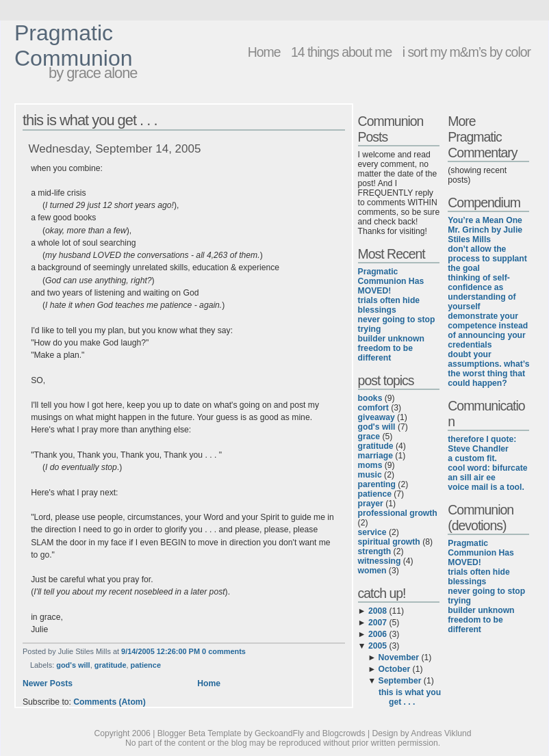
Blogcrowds (344, 733)
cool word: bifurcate (487, 468)
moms (370, 465)
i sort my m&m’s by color (467, 52)
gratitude (111, 665)
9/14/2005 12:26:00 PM (161, 651)
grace (369, 436)
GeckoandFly (279, 733)
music (370, 475)
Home (264, 52)
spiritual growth (389, 542)
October (395, 669)
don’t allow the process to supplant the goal (487, 259)
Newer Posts (48, 683)
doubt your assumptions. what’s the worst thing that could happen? (488, 369)
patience (146, 665)
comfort (373, 408)
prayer (371, 504)
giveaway (376, 417)
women (372, 571)
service (372, 532)
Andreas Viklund (441, 733)
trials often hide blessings (389, 305)
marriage (375, 456)
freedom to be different (385, 353)
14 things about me (341, 52)
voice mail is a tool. (486, 487)
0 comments (224, 651)
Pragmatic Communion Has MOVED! (391, 281)
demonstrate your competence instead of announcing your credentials (488, 330)
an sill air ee (472, 478)
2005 (378, 646)
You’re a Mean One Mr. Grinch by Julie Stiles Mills (485, 230)
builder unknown (391, 339)
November (399, 657)
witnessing (380, 561)
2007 (378, 623)
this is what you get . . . (90, 120)
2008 (378, 611)
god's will (73, 665)
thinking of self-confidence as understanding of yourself (482, 292)
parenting (377, 484)
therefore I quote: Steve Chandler (482, 444)
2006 (378, 634)
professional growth (398, 513)
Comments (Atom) (109, 702)
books (370, 398)
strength (375, 551)
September (400, 681)
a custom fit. (472, 458)
